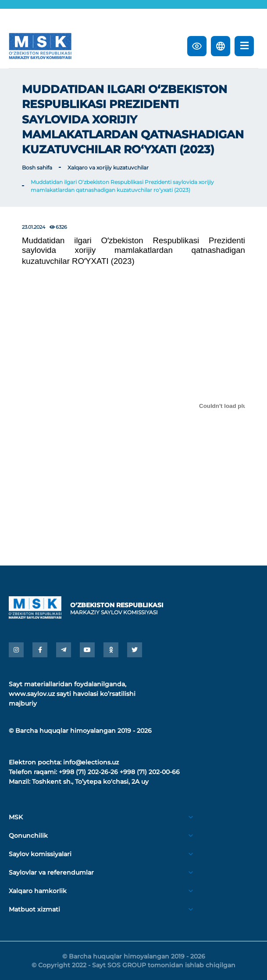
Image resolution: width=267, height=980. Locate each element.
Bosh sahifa (37, 168)
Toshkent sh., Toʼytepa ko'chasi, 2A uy (90, 782)
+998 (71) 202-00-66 (150, 772)
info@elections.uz (91, 762)
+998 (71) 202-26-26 (88, 772)
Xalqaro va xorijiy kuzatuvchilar (108, 168)
